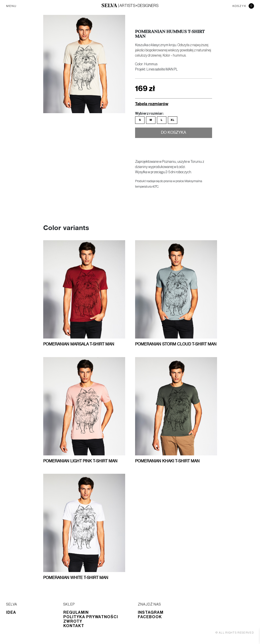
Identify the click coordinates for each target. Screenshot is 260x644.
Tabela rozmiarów (152, 104)
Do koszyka (173, 134)
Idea (11, 612)
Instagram (151, 612)
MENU (11, 6)
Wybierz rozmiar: (149, 114)
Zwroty (73, 621)
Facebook (150, 617)
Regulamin (76, 612)
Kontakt (74, 626)
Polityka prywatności (91, 617)
